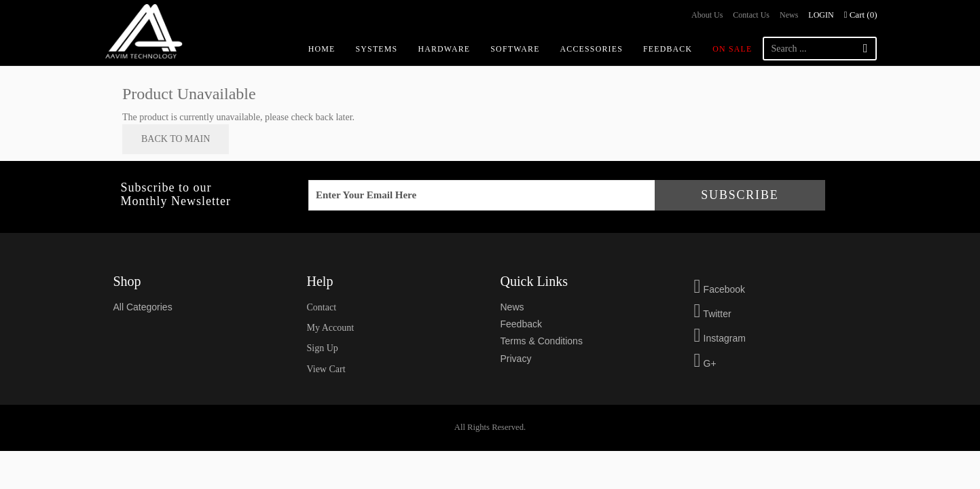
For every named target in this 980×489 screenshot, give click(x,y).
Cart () (861, 15)
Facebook (720, 289)
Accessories (592, 49)
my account (331, 328)
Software (515, 49)
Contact (322, 307)
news (512, 307)
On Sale (732, 49)
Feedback (668, 49)
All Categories (143, 307)
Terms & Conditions (542, 341)
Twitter (713, 314)
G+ (705, 363)
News (789, 15)
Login (821, 15)
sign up (323, 348)
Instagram (720, 338)
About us (707, 15)
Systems (377, 49)
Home (322, 49)
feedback (521, 324)
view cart (326, 369)
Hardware (444, 49)
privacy (516, 359)
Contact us (751, 15)
